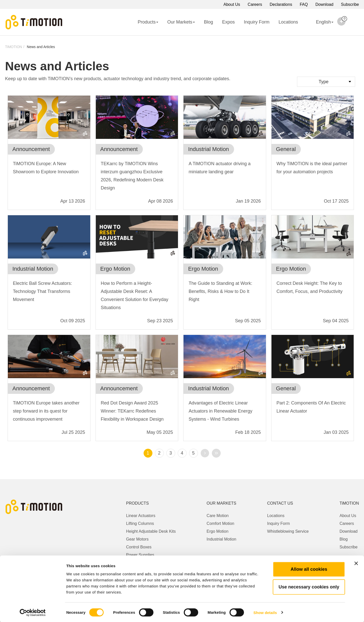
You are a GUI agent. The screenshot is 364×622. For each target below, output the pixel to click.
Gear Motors (137, 539)
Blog (209, 22)
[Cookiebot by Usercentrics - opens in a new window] (33, 612)
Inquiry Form (257, 22)
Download (324, 4)
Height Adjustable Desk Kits (151, 531)
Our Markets (181, 22)
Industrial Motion (221, 539)
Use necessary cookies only (309, 586)
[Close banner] (356, 563)
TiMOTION (14, 47)
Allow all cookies (309, 569)
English (320, 25)
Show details (265, 612)
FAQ (304, 4)
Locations (288, 22)
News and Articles (41, 47)
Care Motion (218, 516)
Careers (255, 4)
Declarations (281, 4)
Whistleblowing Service (288, 531)
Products (148, 22)
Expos (229, 22)
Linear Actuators (141, 516)
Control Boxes (139, 547)
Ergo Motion (217, 531)
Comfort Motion (220, 523)
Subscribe (350, 4)
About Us (232, 4)
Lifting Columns (140, 523)
